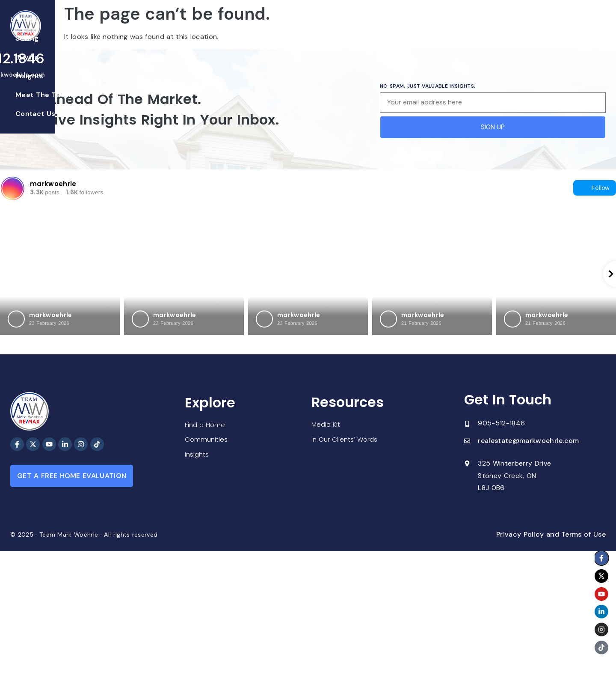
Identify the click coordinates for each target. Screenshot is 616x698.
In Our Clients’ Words (346, 440)
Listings (197, 29)
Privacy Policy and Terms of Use (551, 534)
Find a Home (206, 424)
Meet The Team (354, 29)
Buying (266, 29)
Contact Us (412, 29)
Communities (207, 440)
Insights (302, 29)
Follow (595, 188)
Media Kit (327, 425)
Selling (233, 29)
